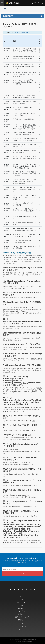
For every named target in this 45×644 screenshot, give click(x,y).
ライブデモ (22, 611)
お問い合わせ (30, 641)
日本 (34, 3)
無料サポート (22, 614)
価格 (22, 605)
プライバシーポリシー (17, 641)
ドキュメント (22, 608)
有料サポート (22, 620)
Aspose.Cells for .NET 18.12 (24, 32)
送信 (22, 574)
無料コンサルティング (22, 617)
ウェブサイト (22, 627)
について (22, 629)
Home (5, 9)
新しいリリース (22, 602)
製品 (22, 600)
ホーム (22, 597)
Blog (22, 624)
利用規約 (25, 641)
